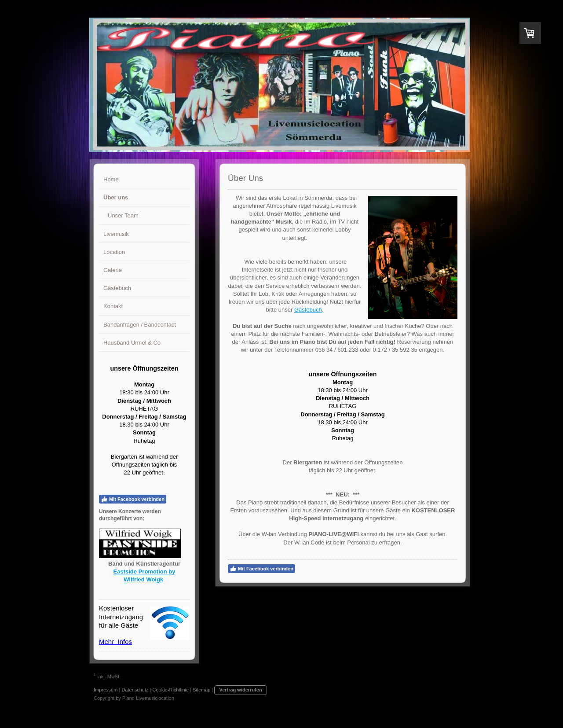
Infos (123, 642)
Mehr (106, 642)
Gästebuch (308, 310)
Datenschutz (135, 690)
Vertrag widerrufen (240, 690)
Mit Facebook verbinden (133, 499)
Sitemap (201, 690)
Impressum (106, 690)
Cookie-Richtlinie (171, 690)
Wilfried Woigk (143, 579)
